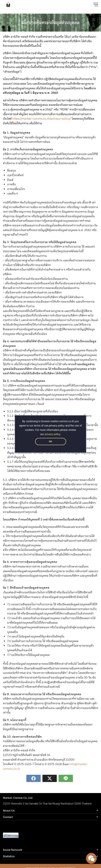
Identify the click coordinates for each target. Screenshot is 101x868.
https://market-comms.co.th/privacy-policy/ (42, 120)
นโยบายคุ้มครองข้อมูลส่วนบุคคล (51, 22)
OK (50, 442)
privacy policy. (53, 434)
